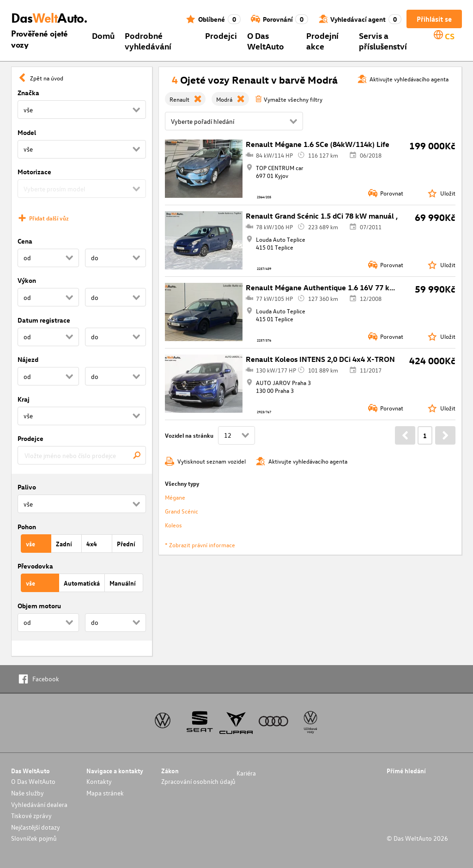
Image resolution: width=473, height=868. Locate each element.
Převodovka (35, 566)
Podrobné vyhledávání (148, 41)
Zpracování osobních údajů (198, 781)
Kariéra (246, 773)
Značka (28, 93)
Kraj (24, 399)
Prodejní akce (322, 41)
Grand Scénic (182, 511)
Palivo (27, 487)
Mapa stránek (105, 793)
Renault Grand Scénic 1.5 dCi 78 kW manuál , (322, 216)
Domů (103, 35)
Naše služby (27, 793)
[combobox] (82, 455)
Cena (25, 241)
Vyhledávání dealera (39, 804)
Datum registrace (44, 320)
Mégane (175, 497)
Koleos (173, 525)
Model (27, 132)
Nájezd (28, 359)
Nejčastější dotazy (36, 827)
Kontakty (99, 781)
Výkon (27, 280)
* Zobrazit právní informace (200, 545)
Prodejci (221, 35)
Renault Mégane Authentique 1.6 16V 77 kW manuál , (337, 287)
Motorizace (34, 172)
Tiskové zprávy (31, 816)
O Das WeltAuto (266, 41)
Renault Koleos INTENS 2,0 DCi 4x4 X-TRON (320, 359)
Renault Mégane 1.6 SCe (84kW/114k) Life (318, 144)
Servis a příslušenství (383, 41)
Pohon (27, 527)
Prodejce (30, 438)
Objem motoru (39, 606)
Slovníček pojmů (34, 838)
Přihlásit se (434, 19)
